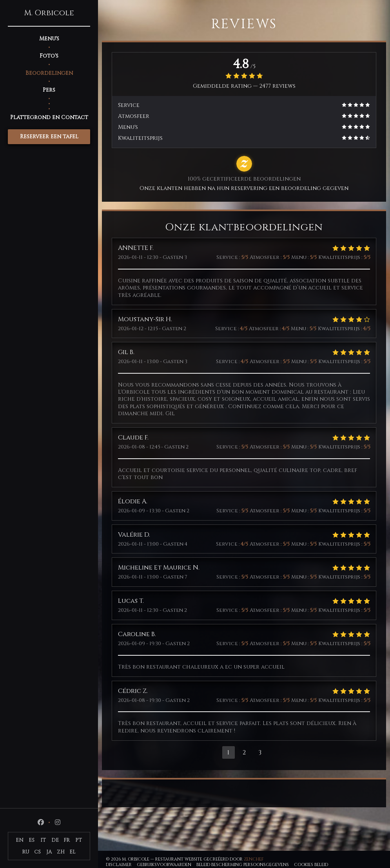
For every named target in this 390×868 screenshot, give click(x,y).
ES (32, 840)
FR (67, 840)
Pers (49, 90)
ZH (61, 852)
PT (79, 840)
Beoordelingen (49, 73)
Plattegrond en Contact (49, 117)
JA (49, 852)
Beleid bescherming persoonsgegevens (243, 865)
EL (73, 852)
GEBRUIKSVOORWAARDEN (164, 865)
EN (20, 840)
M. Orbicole (49, 13)
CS (37, 852)
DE (55, 840)
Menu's (49, 39)
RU (26, 852)
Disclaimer (119, 865)
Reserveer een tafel (49, 137)
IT (43, 840)
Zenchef (254, 859)
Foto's (49, 56)
